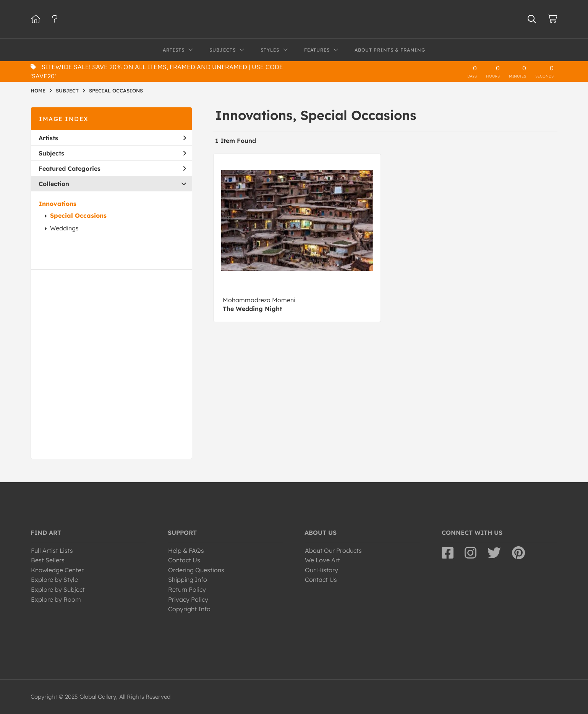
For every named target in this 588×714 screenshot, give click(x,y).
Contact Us (184, 560)
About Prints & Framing (390, 50)
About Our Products (333, 550)
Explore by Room (56, 599)
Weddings (64, 228)
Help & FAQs (186, 550)
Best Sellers (48, 560)
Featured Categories (112, 168)
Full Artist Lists (52, 550)
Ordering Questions (196, 570)
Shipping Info (188, 580)
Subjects (112, 153)
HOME (38, 91)
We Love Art (322, 560)
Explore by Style (54, 580)
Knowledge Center (57, 570)
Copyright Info (189, 609)
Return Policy (187, 589)
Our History (322, 570)
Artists (112, 138)
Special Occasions (78, 215)
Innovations (58, 204)
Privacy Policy (188, 599)
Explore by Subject (58, 589)
